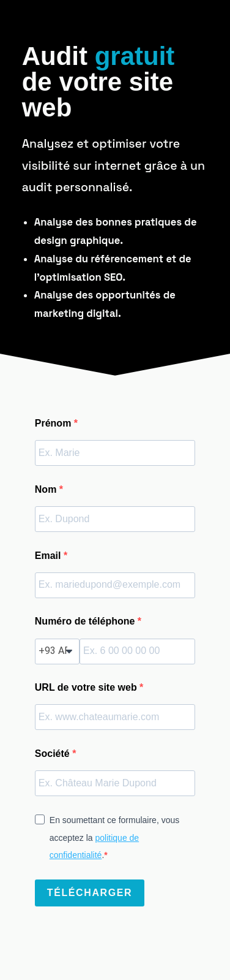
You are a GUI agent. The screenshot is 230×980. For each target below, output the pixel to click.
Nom (47, 489)
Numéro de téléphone (86, 621)
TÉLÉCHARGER (90, 893)
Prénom (54, 423)
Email (49, 556)
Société (54, 754)
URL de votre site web (87, 687)
